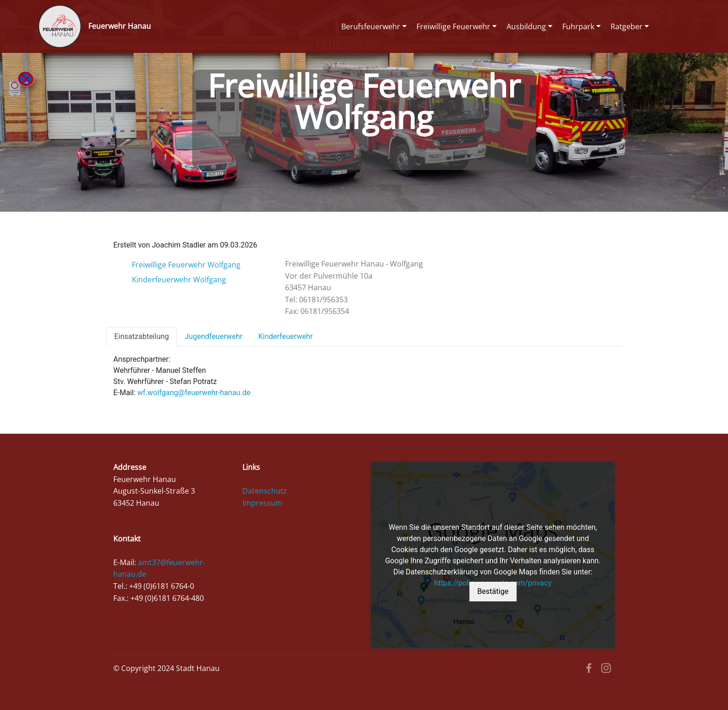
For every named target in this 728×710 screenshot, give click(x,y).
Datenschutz (265, 491)
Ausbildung (526, 26)
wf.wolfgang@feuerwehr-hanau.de (194, 393)
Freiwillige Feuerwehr (453, 26)
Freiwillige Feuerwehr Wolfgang (186, 265)
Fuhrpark (578, 26)
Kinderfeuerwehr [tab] (285, 336)
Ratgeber (627, 26)
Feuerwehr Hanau (120, 26)
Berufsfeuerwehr (371, 26)
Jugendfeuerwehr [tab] (214, 336)
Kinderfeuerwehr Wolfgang (179, 280)
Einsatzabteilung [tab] (142, 336)
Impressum (262, 503)
